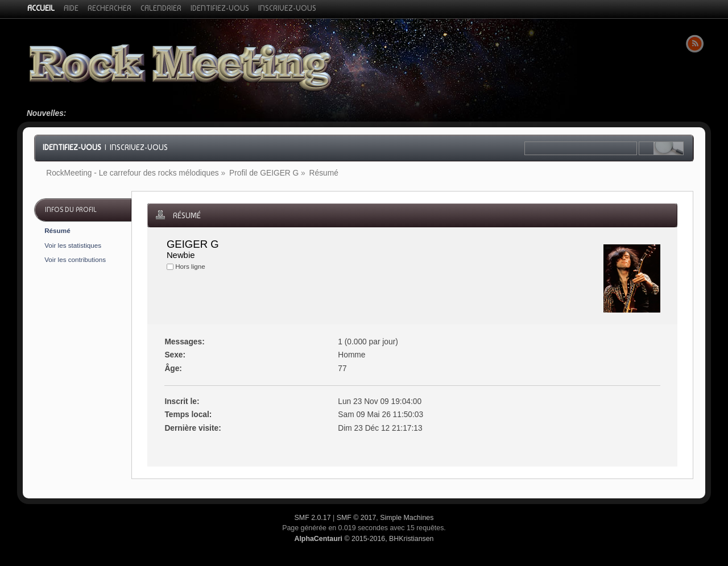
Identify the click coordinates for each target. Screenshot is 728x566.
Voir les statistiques (73, 245)
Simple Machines (407, 518)
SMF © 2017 (357, 518)
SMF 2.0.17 (313, 518)
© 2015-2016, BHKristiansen (364, 539)
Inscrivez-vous (139, 147)
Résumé (57, 230)
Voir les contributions (75, 259)
